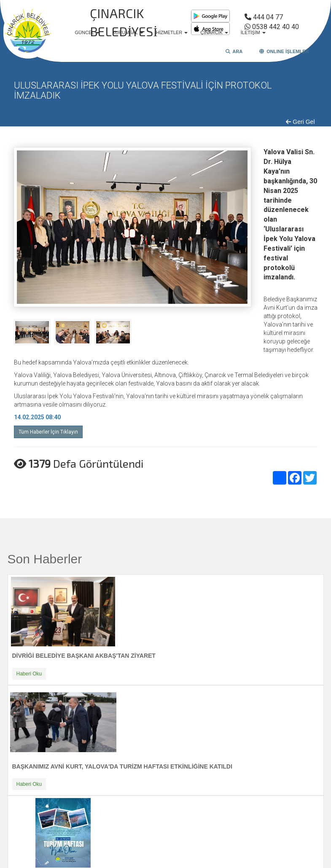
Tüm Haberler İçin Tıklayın (48, 432)
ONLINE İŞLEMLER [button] (284, 51)
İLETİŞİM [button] (253, 32)
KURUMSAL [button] (128, 32)
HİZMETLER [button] (172, 32)
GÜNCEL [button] (87, 32)
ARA (234, 51)
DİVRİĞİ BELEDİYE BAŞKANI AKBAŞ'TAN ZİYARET (84, 656)
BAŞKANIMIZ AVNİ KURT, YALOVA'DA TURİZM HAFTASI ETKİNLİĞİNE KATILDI (122, 766)
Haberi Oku (29, 674)
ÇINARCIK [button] (214, 32)
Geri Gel (300, 122)
